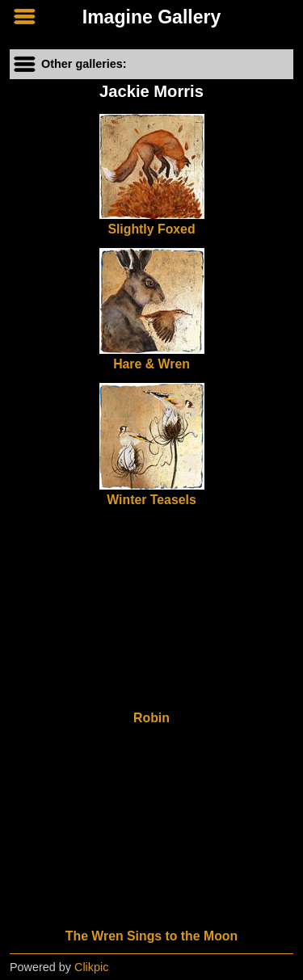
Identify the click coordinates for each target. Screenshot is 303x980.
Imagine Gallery (152, 17)
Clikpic (91, 967)
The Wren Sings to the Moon (151, 936)
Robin (151, 718)
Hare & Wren (151, 364)
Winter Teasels (151, 500)
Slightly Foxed (151, 229)
